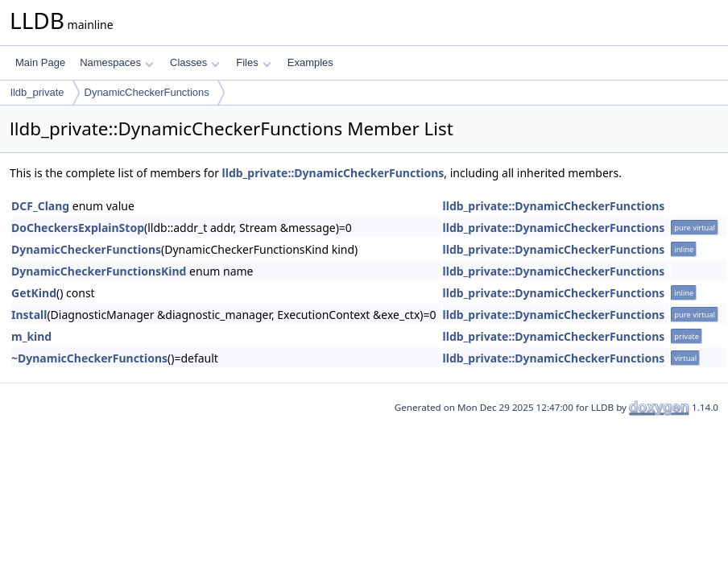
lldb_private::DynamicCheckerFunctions (333, 173)
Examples (310, 62)
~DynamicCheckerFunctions (89, 358)
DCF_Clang (40, 206)
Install (29, 315)
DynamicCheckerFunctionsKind (99, 271)
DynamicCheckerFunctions (147, 92)
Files (253, 62)
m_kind (31, 336)
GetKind (34, 293)
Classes (195, 62)
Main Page (40, 62)
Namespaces (116, 62)
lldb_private (37, 92)
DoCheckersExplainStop (78, 228)
